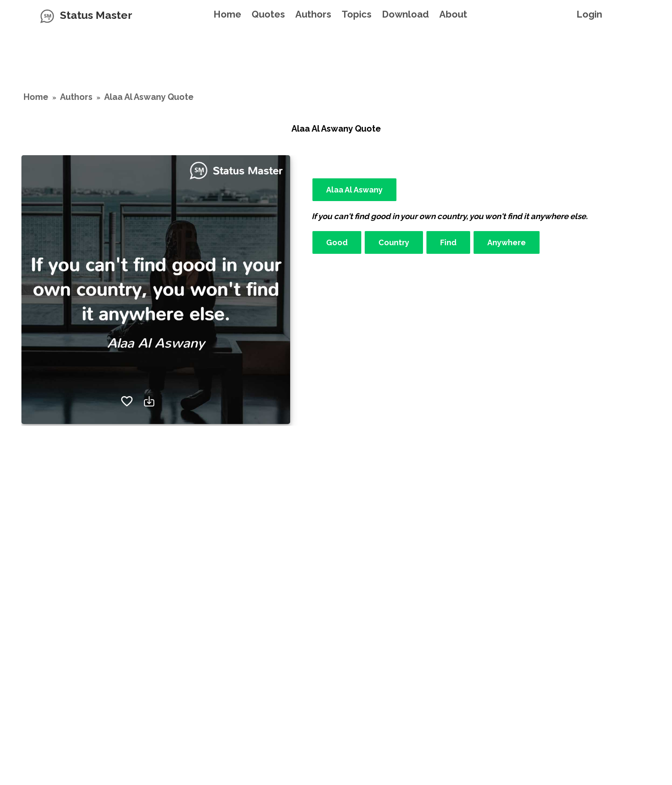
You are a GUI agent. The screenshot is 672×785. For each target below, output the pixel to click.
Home (227, 14)
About (453, 14)
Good (337, 242)
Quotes (268, 14)
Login (589, 14)
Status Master (96, 15)
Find (448, 242)
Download (405, 14)
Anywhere (507, 242)
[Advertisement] (336, 49)
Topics (357, 14)
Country (394, 242)
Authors (313, 14)
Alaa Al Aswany (354, 190)
